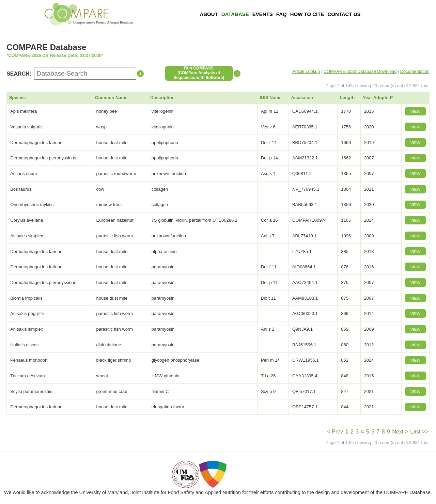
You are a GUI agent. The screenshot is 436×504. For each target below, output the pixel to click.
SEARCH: (19, 74)
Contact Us (344, 14)
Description (162, 98)
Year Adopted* (378, 98)
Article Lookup (306, 71)
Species (18, 98)
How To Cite (307, 14)
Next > (400, 432)
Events (263, 14)
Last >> (419, 432)
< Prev (335, 432)
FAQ (282, 14)
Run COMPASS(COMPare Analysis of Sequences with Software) (199, 73)
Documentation (415, 71)
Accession (302, 98)
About (209, 14)
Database (235, 14)
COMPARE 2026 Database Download (360, 71)
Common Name (111, 98)
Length (347, 98)
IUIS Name (270, 98)
